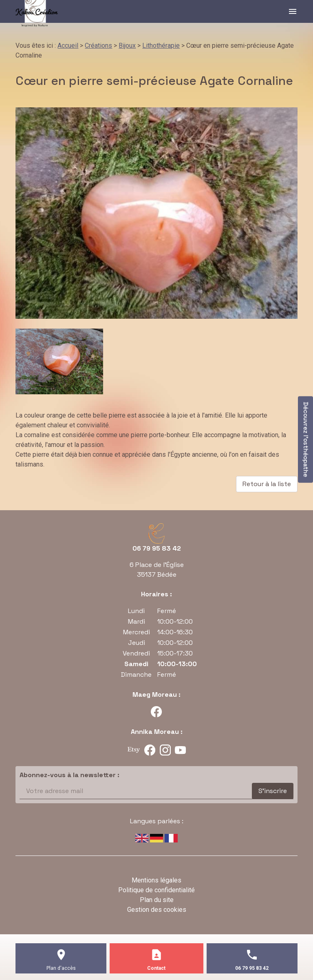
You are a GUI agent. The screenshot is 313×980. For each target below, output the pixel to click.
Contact (156, 968)
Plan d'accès (61, 968)
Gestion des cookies (157, 910)
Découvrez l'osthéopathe (306, 439)
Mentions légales (156, 880)
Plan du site (157, 900)
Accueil (68, 46)
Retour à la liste (267, 484)
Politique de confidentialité (156, 890)
